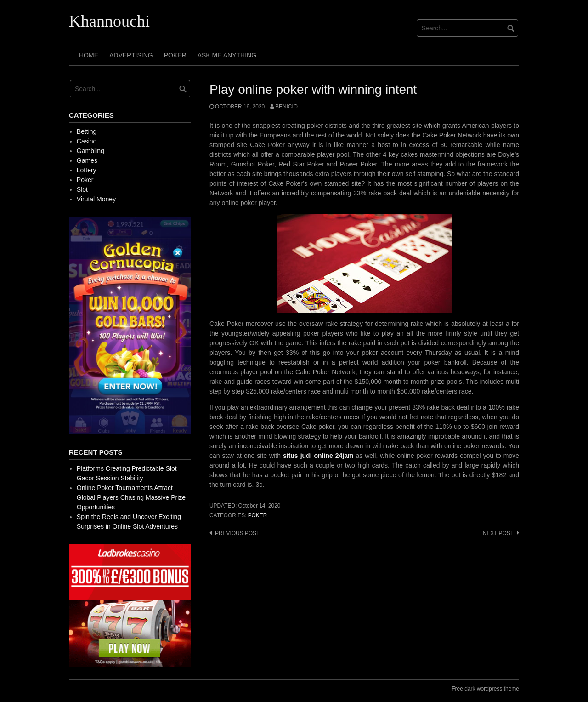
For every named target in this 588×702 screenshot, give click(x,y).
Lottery (87, 170)
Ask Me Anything (227, 55)
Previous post (237, 533)
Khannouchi (109, 21)
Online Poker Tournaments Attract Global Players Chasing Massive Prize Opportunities (131, 497)
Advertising (131, 55)
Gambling (90, 151)
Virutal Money (96, 199)
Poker (175, 55)
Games (87, 160)
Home (89, 55)
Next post (498, 533)
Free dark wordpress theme (485, 689)
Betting (87, 131)
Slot (82, 189)
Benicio (286, 107)
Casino (87, 141)
